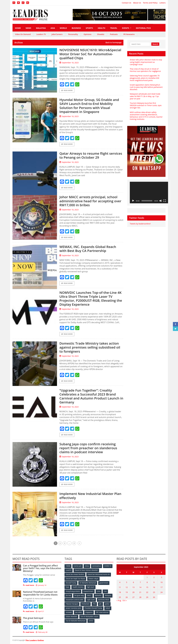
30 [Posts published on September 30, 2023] (154, 597)
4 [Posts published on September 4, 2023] (120, 582)
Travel (114, 28)
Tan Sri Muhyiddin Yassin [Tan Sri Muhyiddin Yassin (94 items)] (89, 616)
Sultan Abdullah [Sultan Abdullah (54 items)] (71, 616)
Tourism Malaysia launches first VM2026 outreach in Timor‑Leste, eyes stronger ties (146, 105)
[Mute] (161, 201)
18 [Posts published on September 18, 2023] (120, 592)
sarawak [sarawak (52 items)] (69, 612)
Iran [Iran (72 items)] (105, 591)
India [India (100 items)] (99, 591)
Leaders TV (41, 34)
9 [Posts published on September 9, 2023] (154, 582)
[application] (149, 193)
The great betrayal (33, 618)
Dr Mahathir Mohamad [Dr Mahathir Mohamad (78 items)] (88, 583)
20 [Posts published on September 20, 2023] (133, 592)
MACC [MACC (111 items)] (89, 595)
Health (102, 28)
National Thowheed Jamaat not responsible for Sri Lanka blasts (40, 593)
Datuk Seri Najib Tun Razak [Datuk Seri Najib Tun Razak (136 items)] (75, 579)
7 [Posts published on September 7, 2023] (140, 582)
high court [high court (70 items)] (91, 587)
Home (18, 28)
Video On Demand (23, 34)
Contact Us (127, 3)
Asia (53, 28)
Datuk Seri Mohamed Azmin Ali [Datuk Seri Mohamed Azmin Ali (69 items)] (99, 574)
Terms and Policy (150, 3)
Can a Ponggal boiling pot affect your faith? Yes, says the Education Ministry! (42, 568)
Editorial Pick (143, 28)
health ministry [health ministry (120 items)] (78, 587)
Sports (89, 28)
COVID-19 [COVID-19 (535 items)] (108, 566)
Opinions (88, 34)
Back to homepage (114, 42)
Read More (67, 90)
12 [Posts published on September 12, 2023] (127, 587)
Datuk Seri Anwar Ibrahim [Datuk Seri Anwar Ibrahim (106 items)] (75, 574)
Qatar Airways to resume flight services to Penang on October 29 (91, 155)
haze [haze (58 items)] (67, 587)
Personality (73, 34)
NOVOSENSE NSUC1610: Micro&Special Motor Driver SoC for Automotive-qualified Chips (90, 54)
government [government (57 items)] (104, 583)
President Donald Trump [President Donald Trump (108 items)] (93, 608)
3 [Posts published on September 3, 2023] (161, 577)
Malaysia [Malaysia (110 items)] (108, 595)
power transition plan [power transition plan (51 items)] (73, 608)
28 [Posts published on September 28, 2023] (140, 597)
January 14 (41, 585)
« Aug (119, 600)
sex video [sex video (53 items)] (79, 612)
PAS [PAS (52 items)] (94, 604)
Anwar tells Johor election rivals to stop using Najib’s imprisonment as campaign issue (146, 62)
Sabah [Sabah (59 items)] (108, 608)
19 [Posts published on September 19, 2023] (127, 592)
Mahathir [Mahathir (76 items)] (98, 595)
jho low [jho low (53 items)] (68, 595)
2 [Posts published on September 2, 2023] (154, 577)
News (28, 28)
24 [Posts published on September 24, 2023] (161, 592)
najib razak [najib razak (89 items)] (91, 600)
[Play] (133, 201)
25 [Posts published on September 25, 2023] (120, 597)
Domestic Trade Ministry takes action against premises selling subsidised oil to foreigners (90, 347)
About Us (137, 3)
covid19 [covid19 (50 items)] (69, 570)
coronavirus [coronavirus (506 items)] (97, 566)
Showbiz (101, 34)
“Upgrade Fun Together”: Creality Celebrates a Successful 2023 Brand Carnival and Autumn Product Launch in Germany (91, 396)
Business (76, 28)
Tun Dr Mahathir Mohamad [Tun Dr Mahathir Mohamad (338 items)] (76, 621)
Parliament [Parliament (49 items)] (85, 604)
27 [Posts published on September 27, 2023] (133, 597)
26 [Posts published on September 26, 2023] (127, 597)
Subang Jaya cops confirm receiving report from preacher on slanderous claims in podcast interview (88, 448)
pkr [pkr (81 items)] (100, 604)
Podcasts (114, 34)
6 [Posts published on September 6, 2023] (133, 582)
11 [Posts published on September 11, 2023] (120, 587)
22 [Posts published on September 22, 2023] (147, 592)
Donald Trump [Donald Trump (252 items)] (71, 583)
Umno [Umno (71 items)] (91, 621)
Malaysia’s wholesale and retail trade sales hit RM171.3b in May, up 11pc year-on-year (145, 96)
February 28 (42, 632)
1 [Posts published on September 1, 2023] (147, 577)
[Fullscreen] (165, 201)
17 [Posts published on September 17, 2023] (161, 587)
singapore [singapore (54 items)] (89, 612)
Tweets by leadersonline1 (140, 224)
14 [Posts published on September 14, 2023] (140, 587)
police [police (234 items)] (107, 604)
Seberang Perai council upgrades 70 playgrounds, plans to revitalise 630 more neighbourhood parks (145, 78)
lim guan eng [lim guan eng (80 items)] (79, 595)
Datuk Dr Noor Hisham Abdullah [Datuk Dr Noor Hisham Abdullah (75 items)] (86, 570)
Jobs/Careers (57, 34)
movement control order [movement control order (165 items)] (75, 600)
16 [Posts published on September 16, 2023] (154, 587)
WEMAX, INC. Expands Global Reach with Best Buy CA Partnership (88, 249)
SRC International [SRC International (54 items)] (102, 612)
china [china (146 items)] (87, 566)
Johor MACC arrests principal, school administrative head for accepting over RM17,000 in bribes (90, 201)
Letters (162, 3)
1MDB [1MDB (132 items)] (68, 566)
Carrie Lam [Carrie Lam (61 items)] (78, 566)
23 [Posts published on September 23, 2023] (154, 592)
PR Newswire (129, 34)
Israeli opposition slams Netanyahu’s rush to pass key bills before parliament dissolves (146, 87)
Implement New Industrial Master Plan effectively (90, 496)
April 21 (40, 611)
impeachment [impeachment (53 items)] (88, 591)
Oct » (125, 600)
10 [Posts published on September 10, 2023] (161, 582)
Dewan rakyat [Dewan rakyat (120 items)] (93, 579)
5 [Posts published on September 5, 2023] (127, 582)
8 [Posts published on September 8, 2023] (147, 582)
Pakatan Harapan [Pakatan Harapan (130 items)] (72, 604)
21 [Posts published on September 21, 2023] (140, 592)
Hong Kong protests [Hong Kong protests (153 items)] (73, 591)
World (63, 28)
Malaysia (41, 28)
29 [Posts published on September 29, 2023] (147, 597)
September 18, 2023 (69, 63)
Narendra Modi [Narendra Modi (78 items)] (104, 600)
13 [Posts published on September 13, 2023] (133, 587)
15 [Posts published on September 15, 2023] (147, 587)
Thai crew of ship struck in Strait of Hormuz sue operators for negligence (145, 70)
